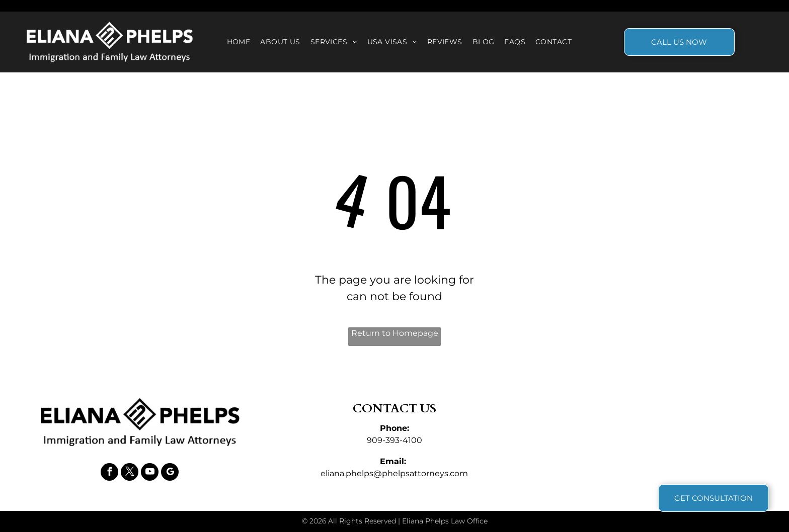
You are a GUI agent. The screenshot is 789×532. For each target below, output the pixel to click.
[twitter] (130, 473)
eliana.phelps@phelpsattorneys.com (394, 473)
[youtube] (150, 473)
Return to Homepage (395, 333)
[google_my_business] (170, 473)
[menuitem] (239, 42)
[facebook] (109, 473)
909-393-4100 (395, 440)
